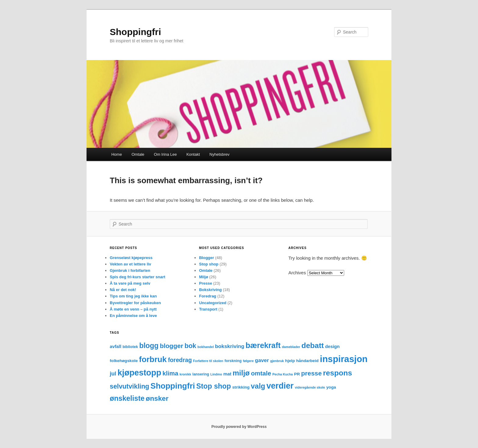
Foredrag (208, 296)
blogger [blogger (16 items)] (171, 346)
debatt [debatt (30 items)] (313, 345)
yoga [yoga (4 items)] (331, 387)
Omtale (138, 154)
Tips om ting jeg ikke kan (133, 296)
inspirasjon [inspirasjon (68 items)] (344, 359)
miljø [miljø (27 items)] (241, 373)
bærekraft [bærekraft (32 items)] (263, 345)
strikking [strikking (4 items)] (241, 387)
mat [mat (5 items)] (227, 374)
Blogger (207, 258)
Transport (208, 309)
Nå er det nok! (123, 290)
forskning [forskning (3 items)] (233, 361)
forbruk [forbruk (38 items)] (153, 359)
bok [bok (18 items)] (190, 346)
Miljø (204, 277)
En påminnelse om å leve (133, 316)
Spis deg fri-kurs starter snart (137, 277)
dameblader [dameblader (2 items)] (291, 347)
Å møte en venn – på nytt (133, 309)
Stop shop (209, 264)
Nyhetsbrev (219, 154)
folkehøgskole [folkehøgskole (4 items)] (124, 361)
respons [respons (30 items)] (338, 373)
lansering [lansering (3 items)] (201, 374)
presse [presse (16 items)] (312, 373)
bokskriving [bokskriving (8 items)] (230, 346)
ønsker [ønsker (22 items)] (157, 398)
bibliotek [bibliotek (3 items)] (130, 347)
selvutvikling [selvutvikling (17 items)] (129, 386)
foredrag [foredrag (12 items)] (180, 360)
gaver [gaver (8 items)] (262, 360)
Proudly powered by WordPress (239, 427)
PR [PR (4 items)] (297, 374)
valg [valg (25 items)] (258, 386)
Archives (297, 273)
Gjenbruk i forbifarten (130, 270)
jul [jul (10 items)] (113, 373)
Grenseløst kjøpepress (131, 258)
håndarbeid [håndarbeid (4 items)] (307, 361)
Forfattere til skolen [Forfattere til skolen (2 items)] (208, 361)
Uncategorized (213, 303)
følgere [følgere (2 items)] (248, 361)
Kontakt (193, 154)
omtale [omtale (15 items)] (261, 373)
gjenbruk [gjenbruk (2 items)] (277, 361)
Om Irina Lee (165, 154)
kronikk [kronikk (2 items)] (185, 374)
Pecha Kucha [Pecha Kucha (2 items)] (283, 374)
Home (117, 154)
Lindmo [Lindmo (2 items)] (216, 374)
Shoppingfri (135, 32)
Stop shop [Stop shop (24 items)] (214, 386)
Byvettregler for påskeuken (135, 303)
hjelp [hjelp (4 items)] (290, 361)
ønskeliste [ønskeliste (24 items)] (127, 398)
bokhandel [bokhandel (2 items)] (206, 347)
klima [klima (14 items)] (170, 373)
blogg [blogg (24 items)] (149, 346)
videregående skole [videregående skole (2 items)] (310, 387)
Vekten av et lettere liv (130, 264)
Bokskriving (210, 290)
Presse (206, 283)
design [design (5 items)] (332, 347)
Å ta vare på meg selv (130, 283)
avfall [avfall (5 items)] (116, 347)
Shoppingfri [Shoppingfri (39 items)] (173, 386)
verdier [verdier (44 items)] (280, 386)
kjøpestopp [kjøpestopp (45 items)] (139, 373)
